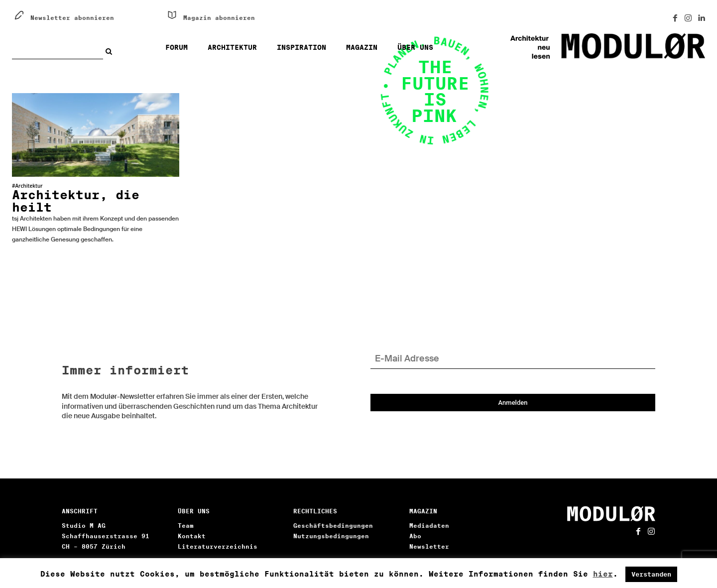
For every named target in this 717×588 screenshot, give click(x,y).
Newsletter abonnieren (72, 18)
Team (186, 526)
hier (603, 574)
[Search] (111, 51)
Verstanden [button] (651, 574)
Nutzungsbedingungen (331, 536)
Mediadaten (429, 526)
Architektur (29, 186)
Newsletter (429, 546)
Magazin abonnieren (219, 18)
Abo (415, 536)
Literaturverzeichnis (218, 546)
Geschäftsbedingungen (333, 526)
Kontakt (192, 536)
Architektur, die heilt (76, 201)
